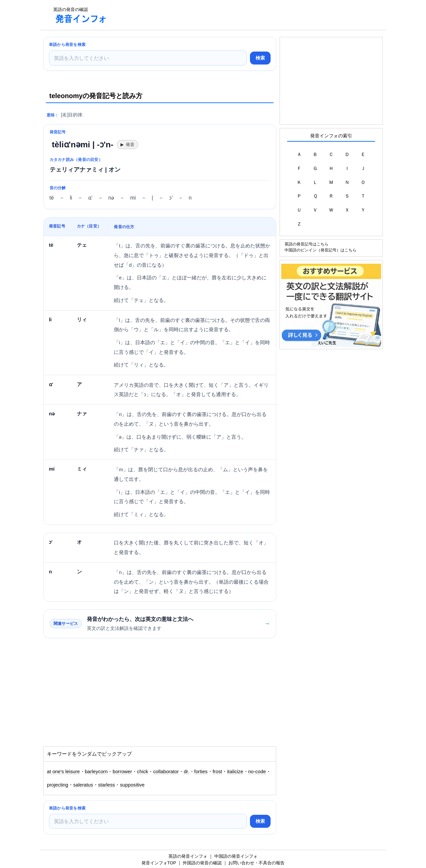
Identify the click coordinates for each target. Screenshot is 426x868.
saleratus (83, 785)
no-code (257, 772)
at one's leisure (63, 772)
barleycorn (96, 772)
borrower (122, 772)
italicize (235, 772)
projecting (58, 785)
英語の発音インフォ (188, 856)
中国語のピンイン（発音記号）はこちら (320, 250)
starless (107, 785)
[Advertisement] (234, 15)
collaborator (166, 772)
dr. (186, 772)
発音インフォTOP (159, 863)
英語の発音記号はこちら (307, 244)
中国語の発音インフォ (236, 856)
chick (143, 772)
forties (201, 772)
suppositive (132, 785)
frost (217, 772)
